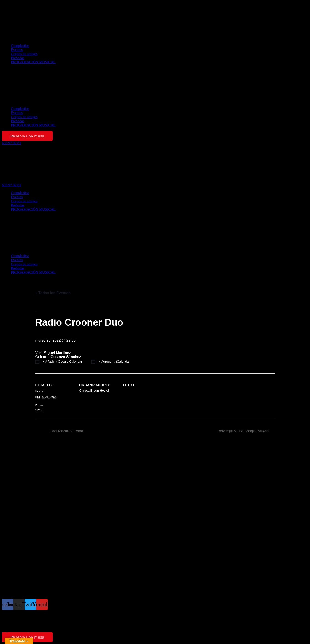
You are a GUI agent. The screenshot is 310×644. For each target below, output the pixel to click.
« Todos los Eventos (53, 293)
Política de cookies (16, 623)
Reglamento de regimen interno (25, 630)
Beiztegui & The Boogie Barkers (244, 431)
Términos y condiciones (19, 627)
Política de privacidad (18, 619)
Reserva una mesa (27, 136)
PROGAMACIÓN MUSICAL (33, 62)
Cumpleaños (20, 46)
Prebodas (18, 58)
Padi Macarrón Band (66, 431)
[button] (155, 85)
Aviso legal (10, 616)
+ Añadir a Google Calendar (62, 362)
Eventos (17, 50)
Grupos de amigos (24, 54)
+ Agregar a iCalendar (114, 362)
